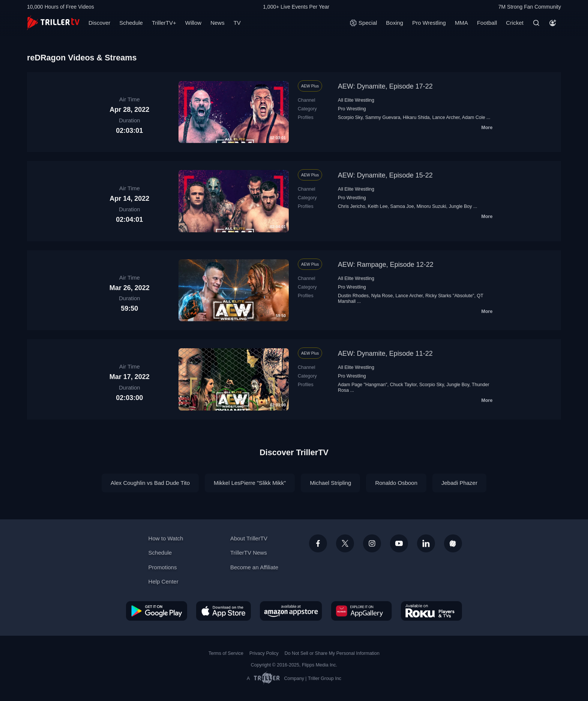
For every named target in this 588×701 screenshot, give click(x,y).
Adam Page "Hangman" (363, 385)
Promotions (163, 567)
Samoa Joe (402, 206)
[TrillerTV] (53, 23)
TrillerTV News (249, 553)
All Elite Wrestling (356, 100)
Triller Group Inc (325, 678)
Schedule (131, 23)
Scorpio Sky (350, 117)
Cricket (515, 23)
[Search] (536, 23)
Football (487, 23)
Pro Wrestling (429, 23)
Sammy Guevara (383, 117)
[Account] (553, 23)
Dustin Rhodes (353, 296)
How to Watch (166, 538)
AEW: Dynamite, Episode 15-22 (385, 175)
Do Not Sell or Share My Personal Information (332, 653)
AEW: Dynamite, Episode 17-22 (385, 86)
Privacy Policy (264, 653)
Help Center (163, 581)
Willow (193, 23)
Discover (99, 23)
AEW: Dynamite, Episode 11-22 (385, 354)
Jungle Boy (460, 206)
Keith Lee (378, 206)
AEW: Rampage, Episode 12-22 (386, 265)
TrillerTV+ (164, 23)
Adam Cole (474, 117)
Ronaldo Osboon (396, 483)
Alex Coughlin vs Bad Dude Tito (150, 483)
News (217, 23)
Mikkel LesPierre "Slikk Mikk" (250, 483)
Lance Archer (446, 117)
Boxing (394, 23)
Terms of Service (226, 653)
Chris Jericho (352, 206)
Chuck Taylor (403, 385)
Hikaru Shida (416, 117)
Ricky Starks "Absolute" (450, 296)
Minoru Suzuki (431, 206)
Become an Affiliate (254, 567)
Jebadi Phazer (459, 483)
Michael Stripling (330, 483)
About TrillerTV (249, 538)
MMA (461, 23)
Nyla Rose (382, 296)
